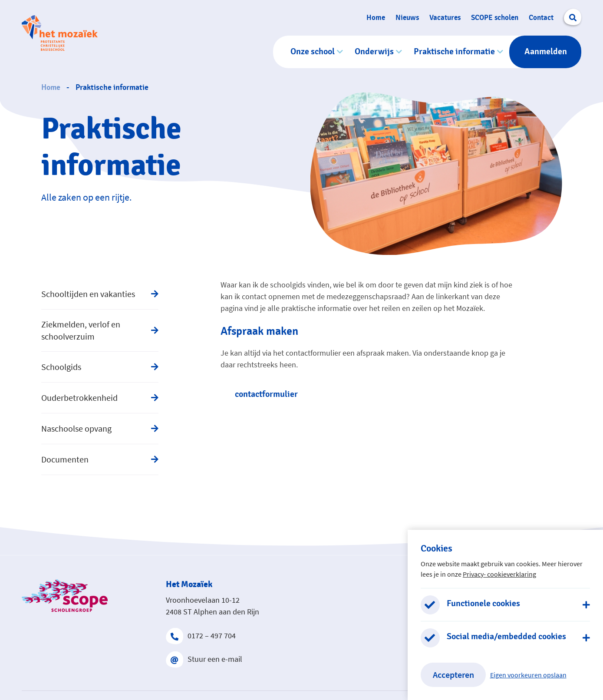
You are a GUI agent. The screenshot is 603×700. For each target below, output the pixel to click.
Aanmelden (546, 52)
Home (376, 18)
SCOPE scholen (495, 18)
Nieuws (407, 18)
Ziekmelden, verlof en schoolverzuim (81, 330)
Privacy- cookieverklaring (499, 574)
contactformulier (266, 394)
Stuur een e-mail (204, 659)
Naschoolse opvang (76, 428)
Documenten (65, 459)
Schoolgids (61, 367)
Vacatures (445, 18)
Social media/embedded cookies (506, 637)
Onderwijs (374, 52)
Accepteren (453, 675)
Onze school (313, 52)
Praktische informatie (454, 52)
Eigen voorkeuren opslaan (528, 675)
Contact (541, 18)
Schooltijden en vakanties (88, 294)
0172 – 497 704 (201, 636)
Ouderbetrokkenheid (79, 398)
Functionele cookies (483, 604)
